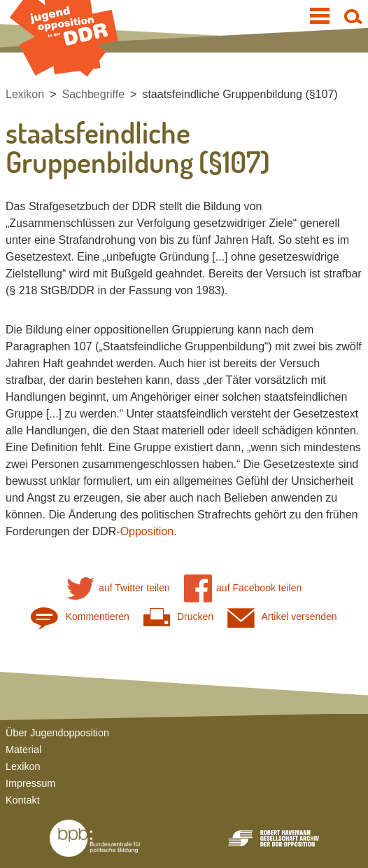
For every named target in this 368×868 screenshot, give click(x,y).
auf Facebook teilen (243, 588)
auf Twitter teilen (118, 588)
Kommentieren (80, 617)
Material (23, 750)
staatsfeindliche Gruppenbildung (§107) (240, 94)
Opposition (147, 531)
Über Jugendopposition (57, 733)
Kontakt (23, 800)
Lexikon (25, 94)
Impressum (30, 783)
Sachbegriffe (94, 94)
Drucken (178, 617)
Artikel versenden (282, 617)
